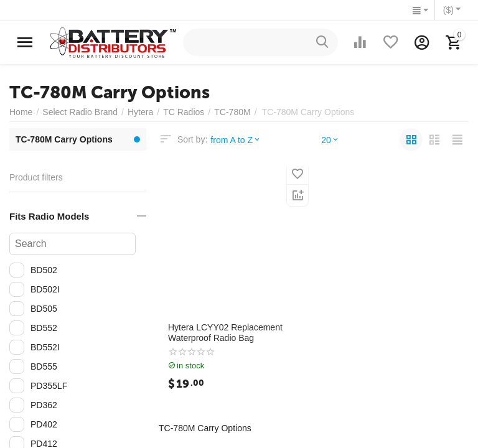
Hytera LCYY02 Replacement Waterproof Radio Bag (225, 333)
